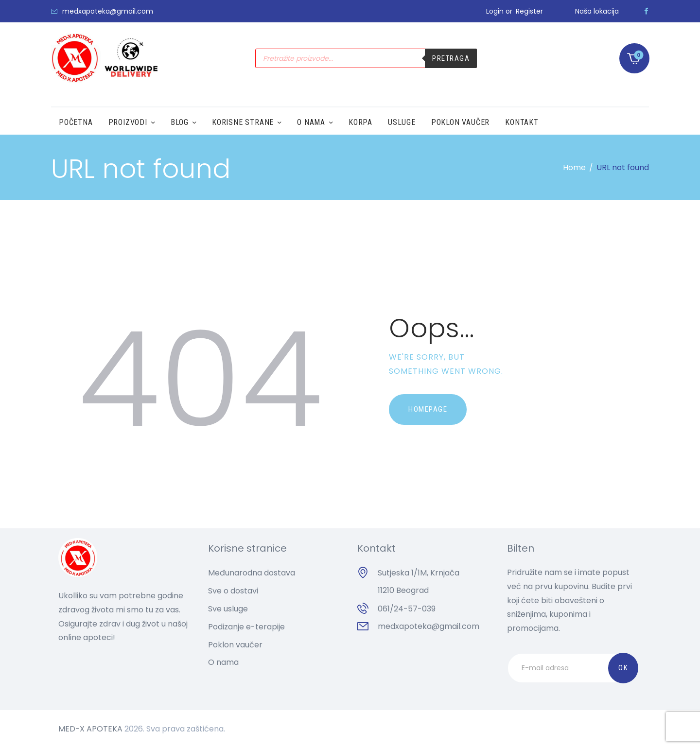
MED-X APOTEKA (90, 729)
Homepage (428, 409)
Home (574, 167)
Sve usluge (228, 609)
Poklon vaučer (235, 645)
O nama (223, 662)
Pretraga (451, 58)
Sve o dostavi (233, 591)
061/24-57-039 (407, 609)
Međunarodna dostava (252, 573)
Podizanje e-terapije (246, 627)
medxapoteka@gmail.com (429, 626)
